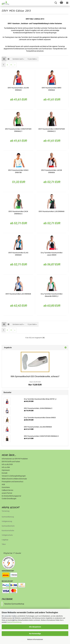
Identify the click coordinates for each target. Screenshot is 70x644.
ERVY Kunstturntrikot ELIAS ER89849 (18, 254)
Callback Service (7, 490)
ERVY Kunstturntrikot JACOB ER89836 (52, 171)
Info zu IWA (6, 467)
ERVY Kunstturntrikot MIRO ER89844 (52, 89)
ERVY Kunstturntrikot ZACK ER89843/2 (18, 213)
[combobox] (18, 59)
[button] (4, 59)
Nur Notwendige (35, 634)
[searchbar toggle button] (56, 3)
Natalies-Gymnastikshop (14, 604)
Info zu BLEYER (7, 464)
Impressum (6, 470)
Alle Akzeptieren (35, 627)
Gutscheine (6, 487)
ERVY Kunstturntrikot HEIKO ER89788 (18, 171)
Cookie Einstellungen (9, 499)
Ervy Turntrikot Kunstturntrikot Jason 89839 (52, 254)
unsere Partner (7, 493)
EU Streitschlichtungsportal (11, 496)
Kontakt (5, 473)
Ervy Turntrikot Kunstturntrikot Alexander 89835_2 (52, 295)
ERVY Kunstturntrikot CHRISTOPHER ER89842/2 (52, 130)
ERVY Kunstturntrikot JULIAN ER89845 (18, 89)
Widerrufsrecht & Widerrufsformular (14, 479)
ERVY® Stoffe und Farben (11, 462)
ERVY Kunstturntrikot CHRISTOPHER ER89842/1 (18, 130)
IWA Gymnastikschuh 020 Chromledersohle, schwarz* (35, 376)
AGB (3, 484)
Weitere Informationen (35, 639)
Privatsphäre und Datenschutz (13, 482)
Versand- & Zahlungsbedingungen (14, 476)
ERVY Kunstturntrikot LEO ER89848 (18, 294)
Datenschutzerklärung (14, 622)
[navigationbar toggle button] (67, 3)
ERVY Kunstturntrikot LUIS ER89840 (52, 211)
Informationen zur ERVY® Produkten (15, 459)
